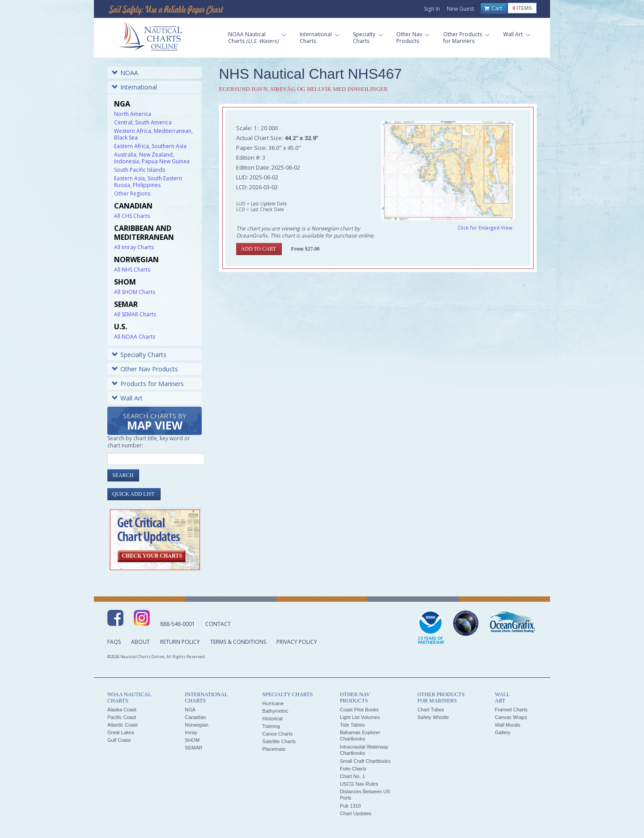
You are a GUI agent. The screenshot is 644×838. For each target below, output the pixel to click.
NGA (190, 710)
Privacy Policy (297, 642)
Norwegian (197, 725)
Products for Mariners (148, 384)
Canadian (195, 717)
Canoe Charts (278, 734)
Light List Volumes (360, 717)
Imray (191, 732)
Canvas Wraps (511, 717)
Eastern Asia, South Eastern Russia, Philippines (148, 182)
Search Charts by (155, 422)
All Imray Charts (134, 247)
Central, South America (143, 122)
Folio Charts (353, 769)
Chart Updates (356, 813)
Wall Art (127, 398)
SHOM (192, 740)
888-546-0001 (178, 624)
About (140, 642)
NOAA (125, 73)
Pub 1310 (350, 806)
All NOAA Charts (135, 337)
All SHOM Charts (135, 292)
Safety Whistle (433, 717)
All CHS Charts (132, 216)
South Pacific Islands (140, 170)
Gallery (502, 732)
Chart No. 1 (352, 776)
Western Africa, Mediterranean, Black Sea (153, 134)
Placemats (274, 749)
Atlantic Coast (123, 725)
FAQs (114, 642)
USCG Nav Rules (359, 784)
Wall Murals (507, 725)
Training (271, 726)
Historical (273, 719)
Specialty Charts (139, 355)
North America (133, 114)
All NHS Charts (132, 270)
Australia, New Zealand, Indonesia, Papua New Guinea (152, 158)
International (134, 87)
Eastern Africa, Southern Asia (150, 146)
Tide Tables (352, 725)
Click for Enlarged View (485, 228)
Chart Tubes (431, 710)
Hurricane (273, 703)
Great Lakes (121, 732)
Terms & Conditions (238, 642)
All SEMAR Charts (135, 314)
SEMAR (193, 748)
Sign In (432, 9)
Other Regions (132, 194)
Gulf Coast (119, 740)
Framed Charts (511, 710)
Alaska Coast (122, 710)
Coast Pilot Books (359, 710)
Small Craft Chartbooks (365, 761)
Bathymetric (275, 711)
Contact (218, 624)
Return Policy (180, 642)
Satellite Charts (279, 741)
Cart (493, 9)
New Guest (460, 9)
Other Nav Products (145, 369)
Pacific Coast (122, 717)
